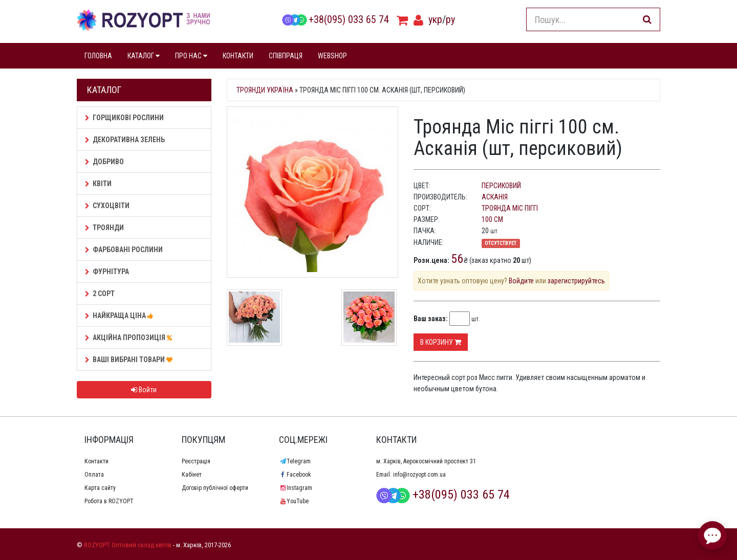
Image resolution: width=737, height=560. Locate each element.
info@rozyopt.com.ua (419, 475)
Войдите (521, 281)
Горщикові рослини (124, 118)
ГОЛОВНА (98, 56)
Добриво (104, 162)
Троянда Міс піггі (510, 208)
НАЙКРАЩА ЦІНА (121, 316)
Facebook (295, 475)
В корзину (441, 342)
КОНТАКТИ (238, 56)
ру (450, 19)
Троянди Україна (265, 90)
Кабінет (192, 475)
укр (435, 19)
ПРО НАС (191, 56)
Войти (144, 390)
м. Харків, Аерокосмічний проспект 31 (426, 461)
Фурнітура (107, 272)
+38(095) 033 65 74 (335, 19)
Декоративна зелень (125, 140)
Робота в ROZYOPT (109, 501)
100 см (492, 219)
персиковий (501, 186)
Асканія (495, 197)
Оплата (94, 475)
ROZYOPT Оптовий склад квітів (128, 545)
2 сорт (100, 294)
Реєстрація (196, 461)
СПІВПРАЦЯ (286, 56)
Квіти (98, 184)
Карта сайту (100, 488)
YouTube (294, 501)
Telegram (295, 461)
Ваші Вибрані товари (130, 360)
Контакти (96, 461)
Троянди (104, 228)
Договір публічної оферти (215, 488)
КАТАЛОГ (144, 56)
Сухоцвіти (107, 206)
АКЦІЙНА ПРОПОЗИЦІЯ (130, 338)
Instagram (296, 488)
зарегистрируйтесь (576, 281)
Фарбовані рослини (124, 250)
